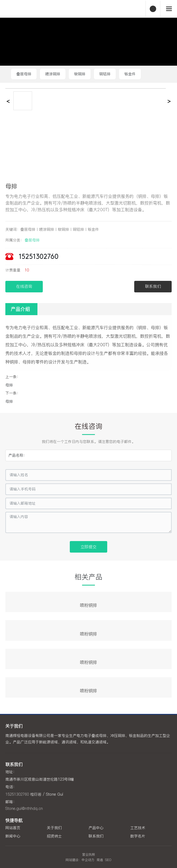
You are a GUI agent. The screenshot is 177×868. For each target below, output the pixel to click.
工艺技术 (138, 828)
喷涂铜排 (53, 74)
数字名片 (138, 836)
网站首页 (13, 828)
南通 (100, 860)
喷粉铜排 (88, 605)
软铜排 (80, 74)
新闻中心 (13, 836)
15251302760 (39, 257)
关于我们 (54, 828)
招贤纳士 (54, 836)
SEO (108, 860)
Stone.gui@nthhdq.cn (24, 809)
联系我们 (96, 836)
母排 (9, 385)
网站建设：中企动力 (80, 860)
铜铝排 (105, 74)
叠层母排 (24, 74)
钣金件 (130, 74)
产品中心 (96, 828)
